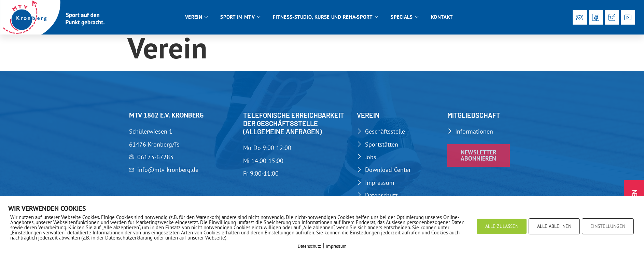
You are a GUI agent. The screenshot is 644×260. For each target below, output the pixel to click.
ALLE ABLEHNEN (554, 226)
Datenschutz (309, 246)
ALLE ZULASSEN (502, 226)
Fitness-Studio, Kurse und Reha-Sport (326, 17)
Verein (197, 17)
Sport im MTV (240, 17)
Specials (405, 17)
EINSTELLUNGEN (608, 226)
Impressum (336, 246)
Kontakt (442, 17)
